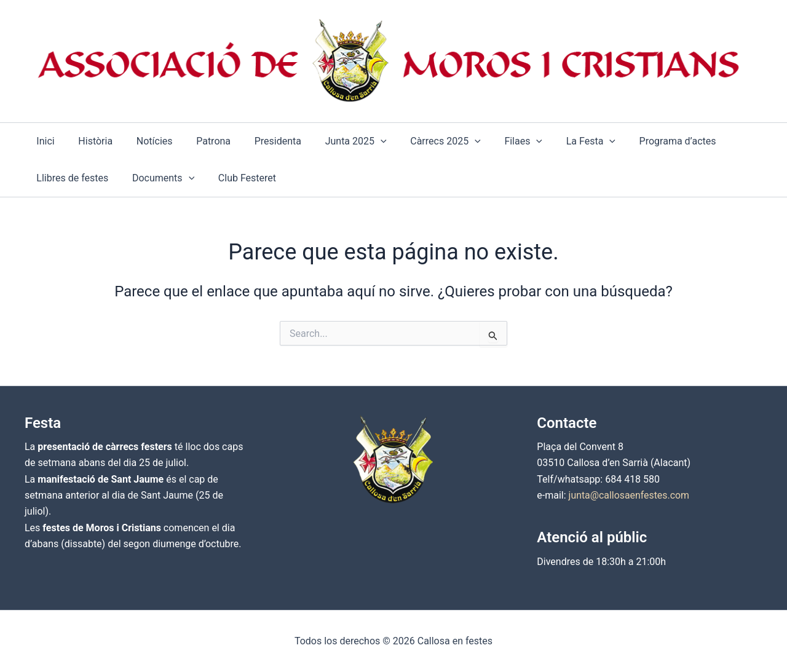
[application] (358, 141)
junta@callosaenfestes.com (630, 495)
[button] (333, 141)
